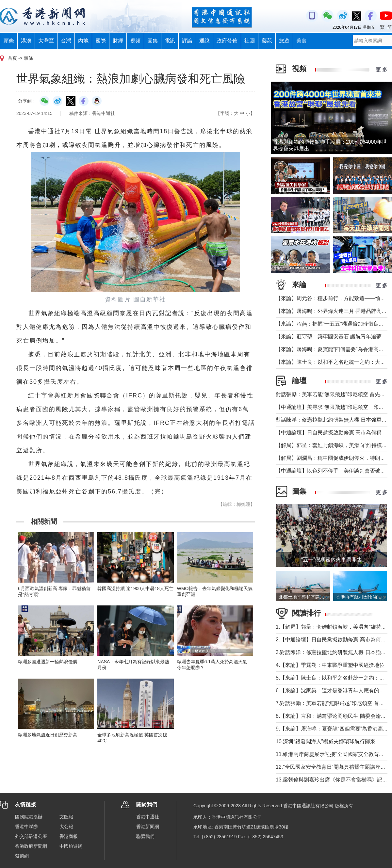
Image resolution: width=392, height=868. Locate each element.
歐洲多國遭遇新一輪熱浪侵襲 (48, 662)
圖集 (153, 41)
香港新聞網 (148, 827)
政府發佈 (227, 41)
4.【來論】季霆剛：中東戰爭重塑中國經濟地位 (330, 665)
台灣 (66, 41)
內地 (83, 41)
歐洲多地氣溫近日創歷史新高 (48, 735)
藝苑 (267, 41)
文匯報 (66, 817)
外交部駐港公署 (31, 836)
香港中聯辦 (26, 827)
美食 (302, 41)
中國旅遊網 (71, 846)
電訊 (170, 41)
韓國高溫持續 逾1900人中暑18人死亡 (135, 588)
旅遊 (284, 41)
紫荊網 (22, 856)
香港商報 (69, 836)
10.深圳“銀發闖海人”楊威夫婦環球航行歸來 (326, 741)
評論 (187, 41)
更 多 (382, 70)
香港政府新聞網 (31, 846)
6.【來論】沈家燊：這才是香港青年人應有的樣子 (333, 691)
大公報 (66, 827)
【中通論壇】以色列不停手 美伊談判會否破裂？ (333, 471)
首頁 (12, 58)
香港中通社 (148, 817)
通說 (204, 41)
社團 (250, 41)
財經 (118, 41)
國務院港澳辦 (29, 817)
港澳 (26, 41)
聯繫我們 (145, 836)
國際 (101, 41)
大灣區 (46, 41)
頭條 (9, 41)
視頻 (135, 41)
